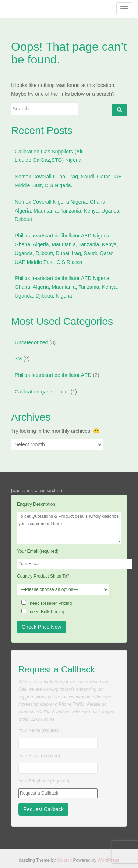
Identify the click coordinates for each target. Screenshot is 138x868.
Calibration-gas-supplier (42, 392)
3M (18, 359)
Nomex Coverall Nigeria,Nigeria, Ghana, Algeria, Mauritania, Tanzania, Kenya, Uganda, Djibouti (68, 211)
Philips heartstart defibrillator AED (53, 375)
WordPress (108, 860)
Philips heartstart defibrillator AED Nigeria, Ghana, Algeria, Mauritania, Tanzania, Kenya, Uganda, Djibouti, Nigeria (66, 287)
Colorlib (64, 860)
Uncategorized (31, 342)
